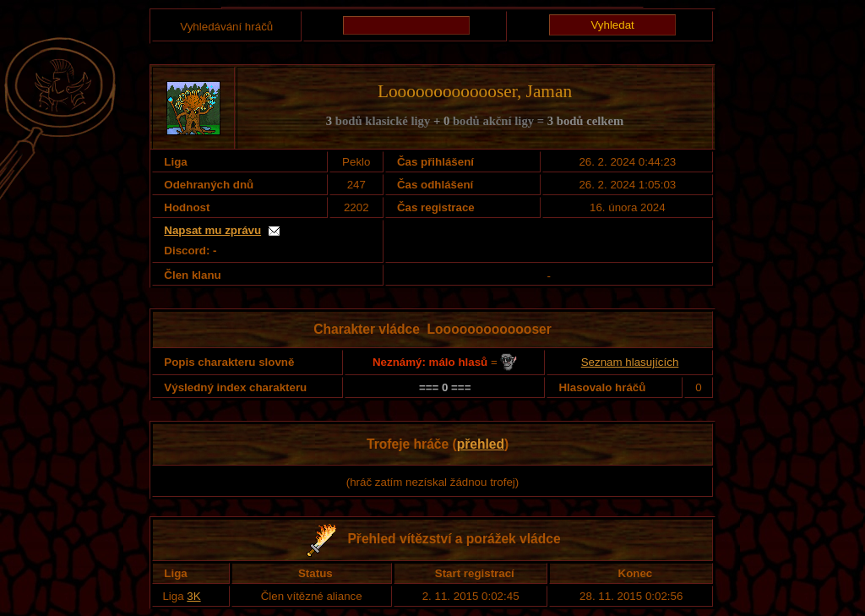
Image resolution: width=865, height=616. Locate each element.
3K (193, 596)
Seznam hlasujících (630, 362)
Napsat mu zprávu (212, 230)
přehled (481, 444)
